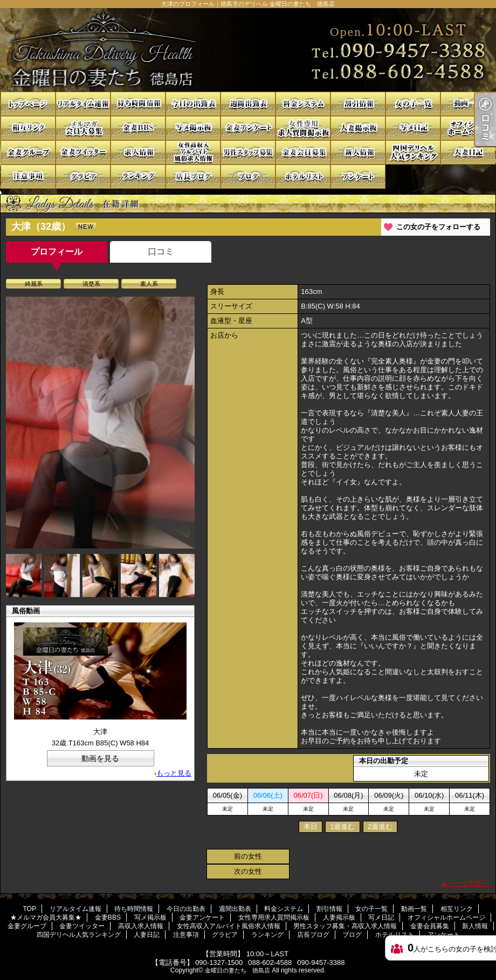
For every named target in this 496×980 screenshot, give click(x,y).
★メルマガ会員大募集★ (83, 128)
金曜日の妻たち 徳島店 (237, 970)
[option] (100, 423)
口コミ (161, 252)
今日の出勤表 (193, 104)
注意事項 (28, 177)
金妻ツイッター (83, 152)
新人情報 (358, 152)
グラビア (83, 177)
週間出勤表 (248, 104)
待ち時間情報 (138, 104)
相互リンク (28, 128)
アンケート (358, 177)
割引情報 (358, 104)
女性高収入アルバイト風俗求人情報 (193, 152)
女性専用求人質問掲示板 (303, 128)
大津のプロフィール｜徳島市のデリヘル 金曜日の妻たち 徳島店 (248, 50)
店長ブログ (193, 177)
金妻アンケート (248, 128)
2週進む (380, 827)
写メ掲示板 (193, 128)
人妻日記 (468, 152)
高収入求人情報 (138, 152)
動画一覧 (468, 104)
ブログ (248, 177)
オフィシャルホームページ (468, 128)
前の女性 (248, 856)
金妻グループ (28, 152)
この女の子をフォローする (438, 227)
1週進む (342, 827)
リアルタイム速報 (83, 104)
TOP (28, 104)
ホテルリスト (303, 177)
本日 (311, 827)
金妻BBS (138, 128)
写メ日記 (413, 128)
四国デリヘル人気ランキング (413, 152)
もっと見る (174, 773)
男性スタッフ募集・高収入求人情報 (248, 152)
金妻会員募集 (303, 152)
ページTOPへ (469, 883)
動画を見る (100, 758)
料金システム (303, 104)
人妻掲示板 (358, 128)
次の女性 (248, 871)
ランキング (138, 177)
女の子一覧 (413, 104)
